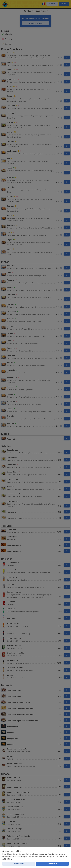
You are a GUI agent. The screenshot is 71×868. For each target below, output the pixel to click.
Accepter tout (52, 864)
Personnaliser (19, 864)
